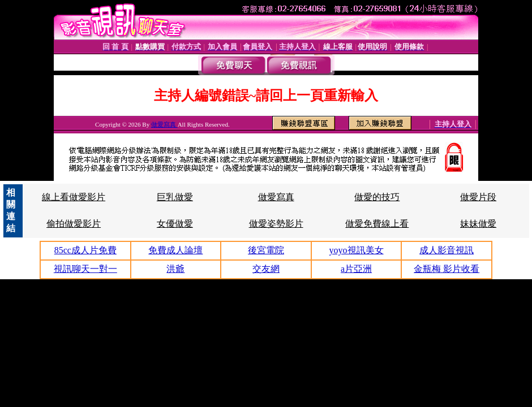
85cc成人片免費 (85, 250)
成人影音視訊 (447, 250)
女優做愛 (175, 224)
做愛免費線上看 (377, 224)
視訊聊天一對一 (85, 269)
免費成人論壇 (175, 250)
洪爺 (175, 269)
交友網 (266, 269)
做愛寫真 (164, 124)
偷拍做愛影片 (74, 224)
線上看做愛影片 (74, 197)
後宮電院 (266, 250)
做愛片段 (478, 197)
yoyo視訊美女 (357, 250)
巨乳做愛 (175, 197)
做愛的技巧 (377, 197)
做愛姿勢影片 (276, 224)
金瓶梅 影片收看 (447, 269)
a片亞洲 (356, 269)
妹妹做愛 (478, 224)
